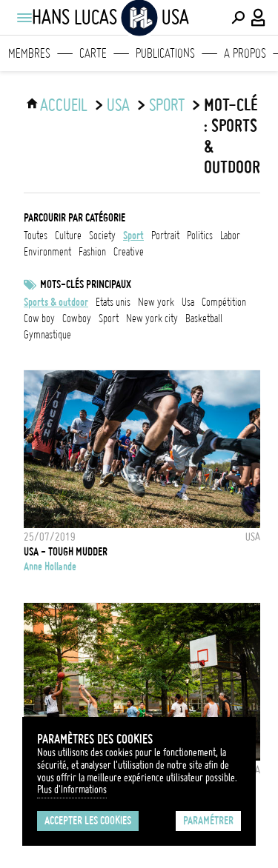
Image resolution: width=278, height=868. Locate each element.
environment (47, 252)
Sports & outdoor (56, 302)
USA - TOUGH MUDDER (66, 552)
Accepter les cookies (88, 821)
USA (118, 105)
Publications (165, 53)
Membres (29, 53)
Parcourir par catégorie (75, 218)
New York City (152, 318)
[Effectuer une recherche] (238, 18)
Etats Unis (113, 302)
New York (156, 302)
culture (68, 236)
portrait (165, 236)
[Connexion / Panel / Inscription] (259, 18)
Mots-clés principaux (86, 284)
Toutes (36, 236)
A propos (245, 53)
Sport (109, 318)
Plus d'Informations (72, 789)
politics (200, 236)
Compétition (224, 302)
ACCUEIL (64, 105)
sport (167, 105)
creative (129, 252)
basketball (204, 318)
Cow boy (39, 318)
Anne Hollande (50, 567)
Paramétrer (208, 821)
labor (230, 236)
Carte (93, 53)
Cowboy (77, 318)
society (102, 236)
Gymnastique (47, 335)
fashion (92, 252)
